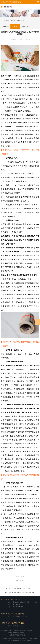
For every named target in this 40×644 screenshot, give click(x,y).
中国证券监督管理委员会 (16, 633)
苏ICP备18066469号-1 (14, 641)
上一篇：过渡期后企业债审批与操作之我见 (17, 589)
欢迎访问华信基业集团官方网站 (11, 2)
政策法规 (25, 26)
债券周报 (6, 26)
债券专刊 (15, 26)
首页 (12, 20)
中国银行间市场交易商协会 (17, 635)
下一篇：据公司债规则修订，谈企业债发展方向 (19, 593)
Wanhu (30, 641)
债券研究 (17, 20)
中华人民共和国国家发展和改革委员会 (20, 630)
